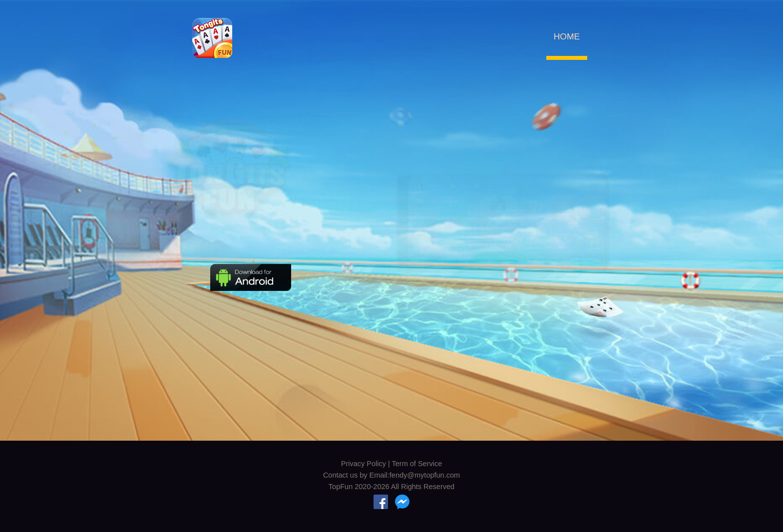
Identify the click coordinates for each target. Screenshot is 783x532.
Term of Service (417, 464)
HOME (567, 36)
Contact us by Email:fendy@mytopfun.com (391, 475)
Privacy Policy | (367, 464)
